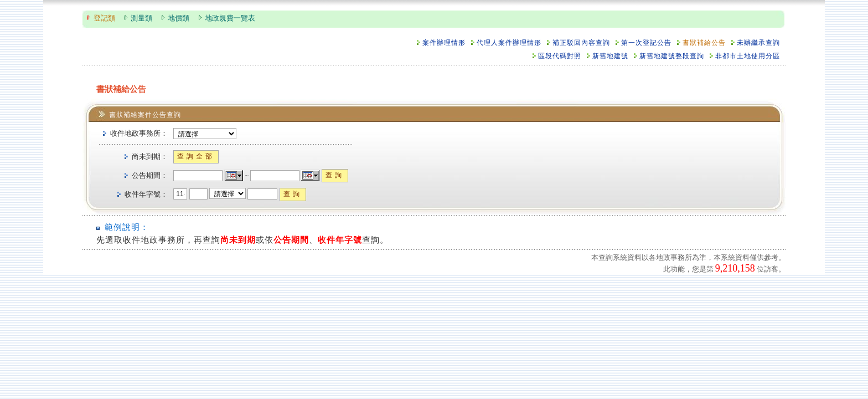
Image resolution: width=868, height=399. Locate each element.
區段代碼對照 (560, 56)
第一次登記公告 (646, 43)
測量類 (141, 18)
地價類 (179, 18)
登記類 (104, 18)
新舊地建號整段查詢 (672, 56)
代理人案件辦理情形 (509, 43)
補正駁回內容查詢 (581, 43)
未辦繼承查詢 (758, 43)
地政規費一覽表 (230, 18)
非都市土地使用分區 (748, 56)
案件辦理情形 (444, 43)
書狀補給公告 (704, 43)
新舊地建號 (610, 56)
